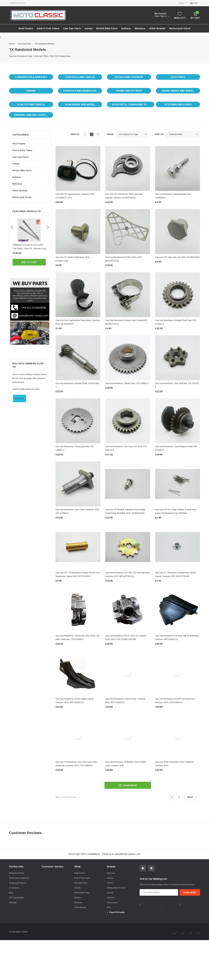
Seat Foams (19, 144)
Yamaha (111, 938)
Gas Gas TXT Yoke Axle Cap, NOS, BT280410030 (177, 257)
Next (192, 797)
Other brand (112, 942)
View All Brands (117, 952)
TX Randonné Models (44, 44)
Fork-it (110, 923)
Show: (110, 134)
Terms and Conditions (19, 918)
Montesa (17, 184)
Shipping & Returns (18, 923)
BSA (109, 947)
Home (12, 44)
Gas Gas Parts (72, 28)
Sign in (165, 16)
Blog (11, 933)
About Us (183, 3)
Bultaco (17, 177)
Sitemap (13, 942)
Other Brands (157, 28)
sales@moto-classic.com (127, 854)
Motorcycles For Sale (116, 928)
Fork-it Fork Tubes (48, 28)
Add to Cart (30, 262)
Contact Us (14, 928)
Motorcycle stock (180, 28)
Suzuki (110, 933)
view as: (75, 134)
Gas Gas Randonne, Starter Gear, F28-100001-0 (127, 383)
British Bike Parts (107, 28)
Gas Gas (111, 913)
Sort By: (160, 134)
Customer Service (17, 3)
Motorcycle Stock (16, 913)
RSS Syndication (16, 938)
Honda (89, 28)
